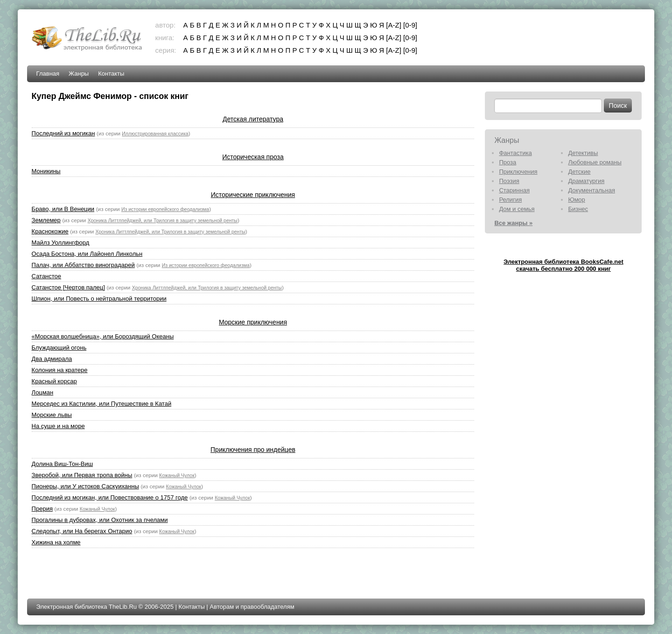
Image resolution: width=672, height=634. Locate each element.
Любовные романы (595, 162)
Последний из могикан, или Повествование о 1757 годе (110, 497)
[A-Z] (394, 25)
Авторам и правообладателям (252, 607)
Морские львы (52, 415)
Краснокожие (50, 231)
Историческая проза (253, 157)
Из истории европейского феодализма (165, 209)
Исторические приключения (253, 195)
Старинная (514, 190)
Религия (510, 200)
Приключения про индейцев (253, 450)
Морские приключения (253, 322)
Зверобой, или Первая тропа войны (82, 475)
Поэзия (509, 181)
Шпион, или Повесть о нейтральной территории (99, 299)
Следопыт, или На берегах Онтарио (82, 531)
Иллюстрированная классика (155, 134)
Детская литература (253, 119)
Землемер (46, 220)
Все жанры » (513, 223)
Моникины (46, 171)
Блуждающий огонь (59, 348)
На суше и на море (58, 426)
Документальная (591, 190)
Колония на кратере (60, 370)
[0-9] (410, 25)
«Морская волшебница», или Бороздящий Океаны (103, 336)
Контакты (111, 74)
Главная (48, 74)
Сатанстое (46, 276)
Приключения (518, 172)
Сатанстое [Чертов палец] (68, 287)
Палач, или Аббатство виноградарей (83, 265)
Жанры (79, 74)
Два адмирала (52, 359)
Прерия (42, 509)
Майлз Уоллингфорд (61, 243)
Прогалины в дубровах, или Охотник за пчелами (100, 520)
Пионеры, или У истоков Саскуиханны (85, 486)
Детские (579, 172)
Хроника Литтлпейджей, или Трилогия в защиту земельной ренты (163, 220)
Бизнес (578, 209)
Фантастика (515, 153)
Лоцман (43, 392)
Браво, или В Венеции (63, 209)
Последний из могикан (63, 133)
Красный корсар (54, 381)
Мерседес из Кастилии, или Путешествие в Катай (102, 404)
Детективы (583, 153)
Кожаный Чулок (177, 475)
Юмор (576, 200)
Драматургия (586, 181)
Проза (507, 162)
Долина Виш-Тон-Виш (62, 464)
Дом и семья (517, 209)
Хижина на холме (56, 542)
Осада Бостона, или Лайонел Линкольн (87, 254)
